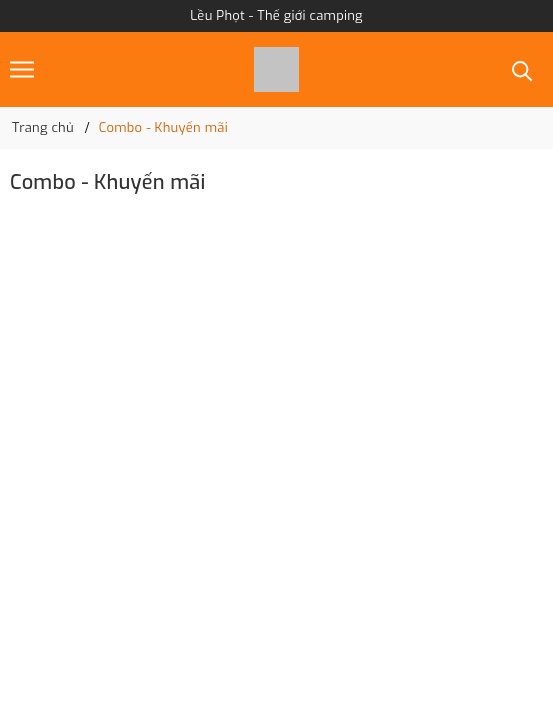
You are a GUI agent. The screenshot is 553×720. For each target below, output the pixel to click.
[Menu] (22, 69)
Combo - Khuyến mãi (107, 182)
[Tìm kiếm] (522, 69)
